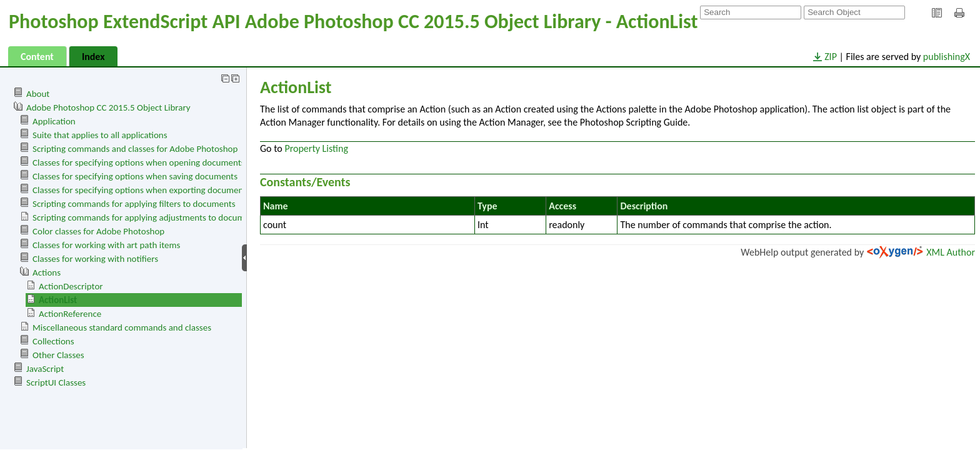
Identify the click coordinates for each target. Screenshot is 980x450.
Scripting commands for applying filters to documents (134, 204)
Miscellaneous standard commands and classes (122, 327)
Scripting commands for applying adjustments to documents (147, 217)
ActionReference (70, 314)
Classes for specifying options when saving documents (135, 176)
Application (54, 121)
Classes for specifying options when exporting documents (141, 190)
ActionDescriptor (71, 286)
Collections (53, 341)
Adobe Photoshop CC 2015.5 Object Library (108, 107)
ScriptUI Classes (56, 382)
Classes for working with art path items (106, 245)
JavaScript (45, 369)
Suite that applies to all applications (100, 135)
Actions (47, 272)
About (38, 94)
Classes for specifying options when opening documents (139, 162)
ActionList (58, 300)
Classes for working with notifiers (95, 259)
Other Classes (58, 355)
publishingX (947, 57)
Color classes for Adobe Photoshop (98, 231)
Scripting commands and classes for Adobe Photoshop (135, 149)
